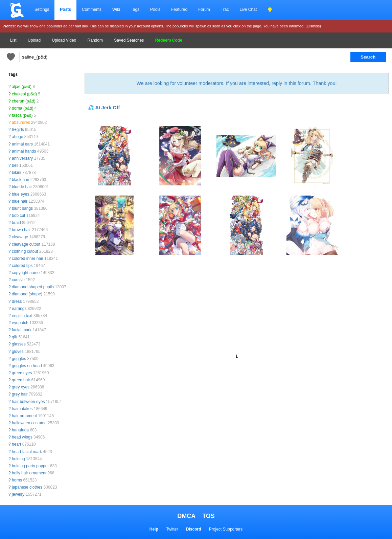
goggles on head (27, 366)
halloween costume (29, 423)
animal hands (24, 151)
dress (17, 301)
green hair (21, 380)
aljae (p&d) (22, 87)
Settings (42, 9)
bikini (16, 173)
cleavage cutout (26, 244)
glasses (19, 344)
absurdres (21, 122)
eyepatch (20, 323)
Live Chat (248, 9)
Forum (204, 9)
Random (95, 40)
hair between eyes (28, 402)
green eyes (22, 373)
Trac (225, 9)
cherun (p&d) (24, 101)
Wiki (116, 9)
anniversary (22, 158)
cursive (18, 280)
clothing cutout (25, 251)
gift (15, 337)
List (13, 40)
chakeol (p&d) (24, 94)
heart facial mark (27, 452)
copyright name (26, 273)
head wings (22, 437)
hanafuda (20, 430)
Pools (155, 9)
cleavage (20, 237)
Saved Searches (129, 40)
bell (15, 165)
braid (16, 223)
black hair (20, 180)
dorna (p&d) (22, 108)
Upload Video (64, 40)
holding (18, 459)
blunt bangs (22, 208)
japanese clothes (27, 487)
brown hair (21, 230)
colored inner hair (28, 259)
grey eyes (21, 387)
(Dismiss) (313, 26)
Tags (135, 9)
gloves (18, 352)
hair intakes (22, 409)
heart (16, 444)
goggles (19, 359)
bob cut (18, 216)
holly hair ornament (29, 473)
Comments (92, 9)
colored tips (22, 266)
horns (17, 480)
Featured (179, 9)
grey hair (20, 394)
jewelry (18, 494)
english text (22, 316)
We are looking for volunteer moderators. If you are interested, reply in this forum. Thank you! (236, 83)
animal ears (22, 144)
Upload (34, 40)
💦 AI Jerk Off (104, 108)
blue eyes (20, 194)
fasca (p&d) (22, 115)
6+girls (18, 130)
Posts (65, 9)
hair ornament (24, 416)
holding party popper (30, 466)
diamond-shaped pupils (33, 287)
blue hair (20, 201)
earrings (19, 309)
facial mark (22, 330)
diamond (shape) (27, 294)
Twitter (172, 529)
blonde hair (22, 187)
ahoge (17, 137)
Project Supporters (226, 529)
